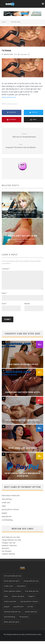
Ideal (4, 509)
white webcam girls (10, 104)
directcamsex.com (9, 97)
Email (4, 306)
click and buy (7, 502)
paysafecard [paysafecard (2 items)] (18, 609)
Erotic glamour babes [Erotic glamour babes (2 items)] (12, 594)
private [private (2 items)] (30, 609)
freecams (5, 551)
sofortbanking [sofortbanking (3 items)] (10, 620)
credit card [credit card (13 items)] (8, 589)
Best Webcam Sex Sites (11, 540)
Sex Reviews (7, 554)
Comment (6, 269)
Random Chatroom (9, 548)
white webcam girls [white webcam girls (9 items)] (12, 625)
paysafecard (7, 519)
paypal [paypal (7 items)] (7, 609)
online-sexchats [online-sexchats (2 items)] (10, 604)
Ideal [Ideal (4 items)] (6, 599)
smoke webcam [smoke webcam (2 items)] (31, 615)
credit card (6, 505)
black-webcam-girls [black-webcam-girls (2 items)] (12, 584)
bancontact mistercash (11, 498)
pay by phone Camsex (10, 512)
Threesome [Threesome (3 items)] (24, 620)
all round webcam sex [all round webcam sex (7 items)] (13, 579)
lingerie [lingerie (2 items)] (31, 599)
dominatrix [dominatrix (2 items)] (21, 589)
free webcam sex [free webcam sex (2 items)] (32, 594)
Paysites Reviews (8, 557)
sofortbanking (7, 523)
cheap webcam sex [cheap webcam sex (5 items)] (31, 584)
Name (4, 296)
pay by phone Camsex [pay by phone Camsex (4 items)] (29, 604)
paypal (4, 516)
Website (27, 306)
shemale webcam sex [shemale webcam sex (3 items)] (12, 615)
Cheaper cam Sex (9, 546)
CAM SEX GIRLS (8, 54)
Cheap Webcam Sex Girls (11, 543)
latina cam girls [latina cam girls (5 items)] (18, 599)
